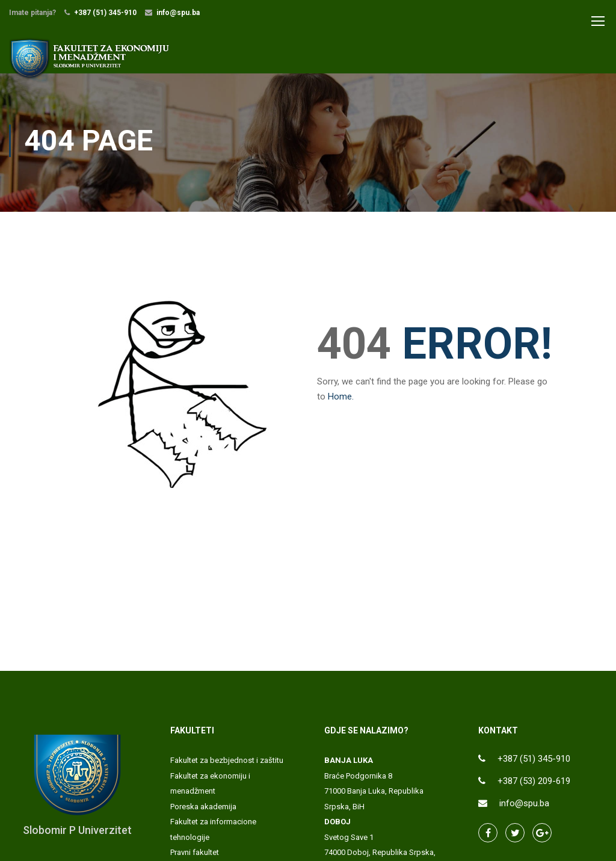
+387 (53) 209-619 (534, 788)
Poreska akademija (203, 813)
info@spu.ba (178, 13)
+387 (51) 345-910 (105, 13)
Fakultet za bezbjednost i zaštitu (227, 767)
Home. (341, 403)
